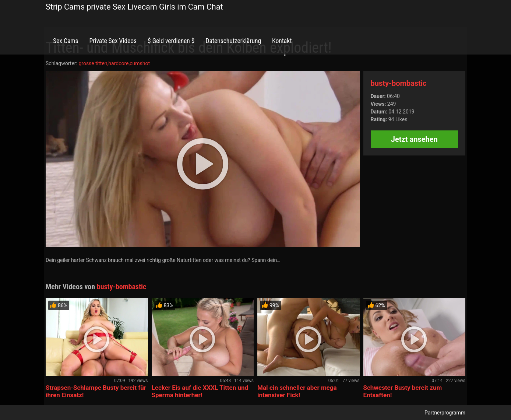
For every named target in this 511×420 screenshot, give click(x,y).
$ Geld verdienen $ (171, 41)
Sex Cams (66, 41)
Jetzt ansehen (414, 139)
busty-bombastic (399, 83)
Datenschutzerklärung (233, 41)
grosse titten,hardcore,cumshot (114, 63)
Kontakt (282, 41)
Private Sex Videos (113, 41)
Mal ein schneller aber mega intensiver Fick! (297, 391)
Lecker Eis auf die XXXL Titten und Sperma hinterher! (200, 391)
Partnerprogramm (445, 413)
